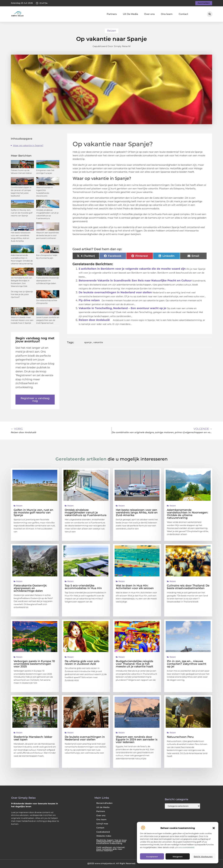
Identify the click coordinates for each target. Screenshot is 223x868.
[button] (214, 828)
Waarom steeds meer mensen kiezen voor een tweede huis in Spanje (22, 320)
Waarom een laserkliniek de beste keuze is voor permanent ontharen (48, 235)
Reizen (112, 31)
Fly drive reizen (89, 300)
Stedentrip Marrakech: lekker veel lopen (33, 738)
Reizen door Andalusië (94, 320)
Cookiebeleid (103, 832)
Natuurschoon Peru (180, 737)
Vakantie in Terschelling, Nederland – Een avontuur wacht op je (122, 308)
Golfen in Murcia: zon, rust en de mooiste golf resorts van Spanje (22, 213)
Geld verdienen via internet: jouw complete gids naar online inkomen (111, 849)
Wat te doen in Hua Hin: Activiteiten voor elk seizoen (135, 587)
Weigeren (178, 857)
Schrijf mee (102, 824)
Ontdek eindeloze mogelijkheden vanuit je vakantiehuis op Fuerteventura (86, 513)
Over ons (149, 14)
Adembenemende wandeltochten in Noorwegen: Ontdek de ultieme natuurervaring (188, 514)
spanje (88, 342)
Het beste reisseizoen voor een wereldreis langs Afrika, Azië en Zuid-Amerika (137, 513)
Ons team (167, 14)
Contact (183, 14)
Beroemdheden (104, 803)
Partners (112, 14)
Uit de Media (103, 807)
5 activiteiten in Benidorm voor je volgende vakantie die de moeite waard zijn (132, 269)
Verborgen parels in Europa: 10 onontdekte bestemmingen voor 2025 (34, 664)
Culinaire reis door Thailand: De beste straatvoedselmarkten (188, 587)
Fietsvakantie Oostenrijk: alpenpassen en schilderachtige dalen (48, 281)
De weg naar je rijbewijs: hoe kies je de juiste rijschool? (22, 294)
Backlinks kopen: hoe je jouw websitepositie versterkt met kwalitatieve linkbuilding (111, 842)
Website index (104, 836)
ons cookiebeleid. (187, 847)
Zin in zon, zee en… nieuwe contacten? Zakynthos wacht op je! (187, 664)
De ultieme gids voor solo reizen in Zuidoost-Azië (82, 662)
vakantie (98, 342)
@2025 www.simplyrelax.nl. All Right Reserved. (111, 863)
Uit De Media (130, 14)
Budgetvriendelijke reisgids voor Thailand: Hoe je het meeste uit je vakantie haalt (134, 664)
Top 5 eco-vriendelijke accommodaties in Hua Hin (83, 587)
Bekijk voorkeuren (203, 857)
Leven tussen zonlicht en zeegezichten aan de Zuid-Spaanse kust (48, 320)
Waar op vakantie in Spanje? (28, 145)
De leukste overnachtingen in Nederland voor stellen (115, 292)
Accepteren (152, 857)
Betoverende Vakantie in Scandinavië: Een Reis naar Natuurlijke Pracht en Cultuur (135, 280)
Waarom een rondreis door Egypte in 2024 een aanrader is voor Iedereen (137, 739)
